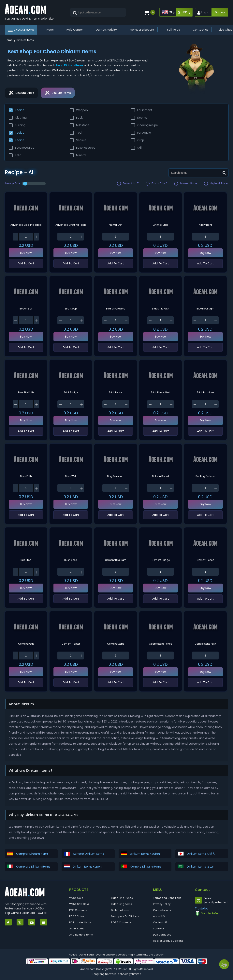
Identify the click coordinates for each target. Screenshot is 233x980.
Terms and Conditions (167, 898)
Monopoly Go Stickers (125, 916)
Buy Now (26, 253)
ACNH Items (77, 929)
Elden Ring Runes (122, 898)
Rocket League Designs (168, 941)
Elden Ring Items (122, 904)
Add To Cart (26, 263)
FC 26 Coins (77, 916)
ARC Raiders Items (81, 935)
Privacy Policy (162, 904)
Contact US (160, 922)
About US (159, 916)
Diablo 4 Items (120, 910)
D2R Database (162, 935)
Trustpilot (201, 908)
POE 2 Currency (121, 922)
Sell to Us (159, 929)
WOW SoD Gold (79, 904)
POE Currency (78, 910)
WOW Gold (76, 898)
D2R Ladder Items (80, 922)
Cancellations (162, 910)
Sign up (220, 12)
